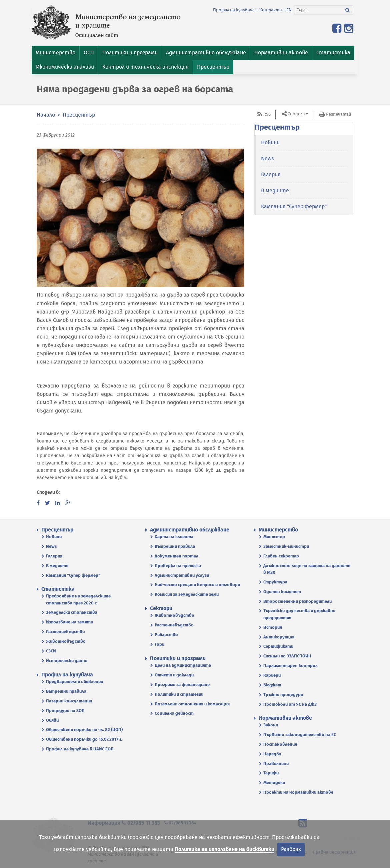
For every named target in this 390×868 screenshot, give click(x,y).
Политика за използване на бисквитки (224, 849)
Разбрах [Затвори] (291, 849)
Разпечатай (338, 114)
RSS (267, 114)
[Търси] (318, 10)
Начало (46, 115)
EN (289, 10)
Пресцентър (79, 115)
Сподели (296, 114)
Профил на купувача (234, 10)
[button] (55, 53)
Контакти (270, 10)
